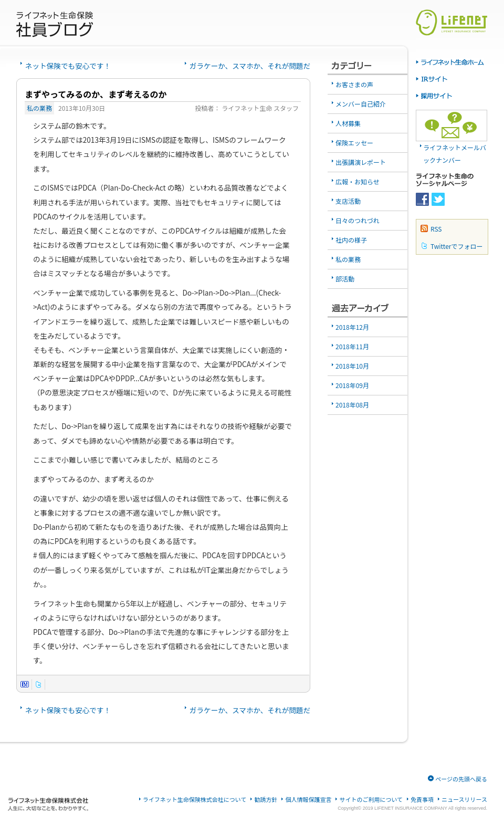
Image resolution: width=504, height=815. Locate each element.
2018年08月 (352, 405)
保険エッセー (354, 143)
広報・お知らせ (358, 181)
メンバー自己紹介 (361, 104)
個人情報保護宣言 (308, 800)
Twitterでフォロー (456, 246)
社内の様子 (351, 240)
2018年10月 (352, 366)
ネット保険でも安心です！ (68, 66)
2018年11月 (352, 346)
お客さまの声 (354, 84)
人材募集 (348, 123)
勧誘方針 (266, 800)
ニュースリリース (464, 800)
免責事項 (422, 800)
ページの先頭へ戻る (461, 779)
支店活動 (348, 201)
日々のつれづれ (358, 220)
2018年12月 (352, 327)
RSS (436, 229)
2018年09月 (352, 385)
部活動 (345, 279)
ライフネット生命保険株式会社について (195, 800)
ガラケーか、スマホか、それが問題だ (250, 66)
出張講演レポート (361, 162)
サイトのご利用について (371, 800)
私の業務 (39, 108)
